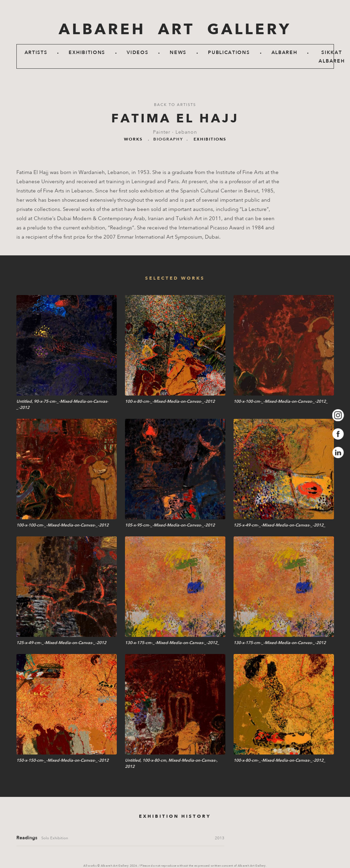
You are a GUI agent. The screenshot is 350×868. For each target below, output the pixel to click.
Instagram (338, 415)
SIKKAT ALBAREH (332, 57)
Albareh (284, 52)
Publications (229, 52)
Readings (27, 838)
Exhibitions (87, 52)
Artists (36, 52)
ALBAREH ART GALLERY (175, 29)
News (178, 52)
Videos (137, 52)
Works (133, 139)
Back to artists (175, 105)
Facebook (338, 434)
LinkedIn (338, 453)
